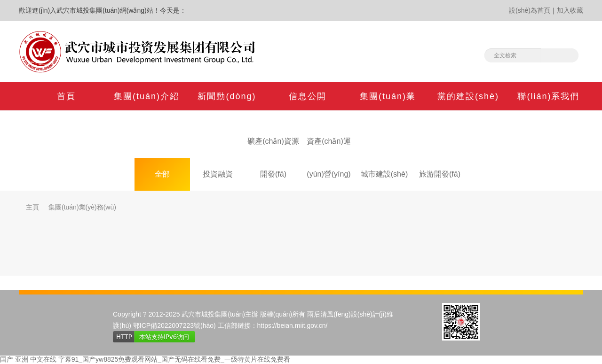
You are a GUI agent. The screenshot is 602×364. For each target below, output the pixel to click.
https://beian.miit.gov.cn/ (293, 325)
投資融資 (218, 174)
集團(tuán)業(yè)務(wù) (82, 207)
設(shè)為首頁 (530, 10)
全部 (162, 174)
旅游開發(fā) (440, 174)
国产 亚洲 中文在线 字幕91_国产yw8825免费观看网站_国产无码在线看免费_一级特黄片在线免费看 (145, 359)
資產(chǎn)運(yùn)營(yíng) (329, 147)
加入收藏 (570, 10)
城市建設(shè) (384, 174)
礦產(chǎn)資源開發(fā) (273, 147)
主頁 (32, 207)
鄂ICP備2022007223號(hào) (174, 325)
